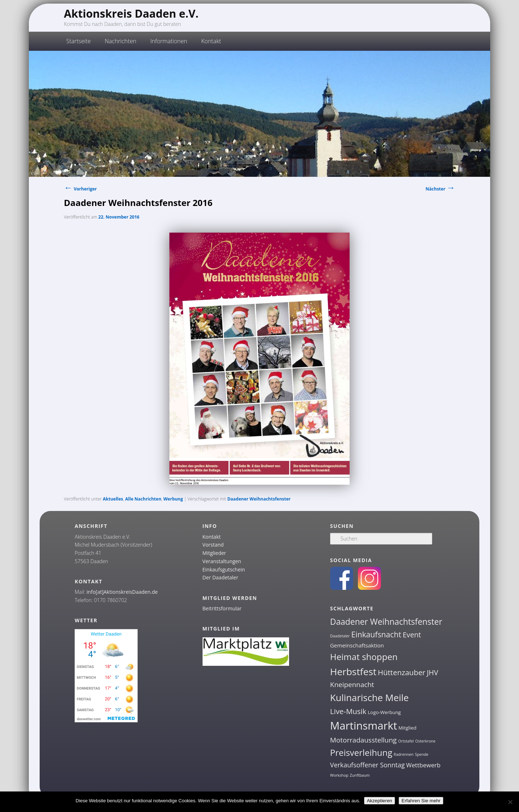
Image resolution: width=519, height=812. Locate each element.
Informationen (169, 41)
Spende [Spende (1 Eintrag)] (422, 754)
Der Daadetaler (220, 577)
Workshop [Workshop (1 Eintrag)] (339, 775)
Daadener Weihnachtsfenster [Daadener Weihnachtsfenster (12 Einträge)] (386, 622)
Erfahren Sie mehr (421, 801)
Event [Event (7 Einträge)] (412, 635)
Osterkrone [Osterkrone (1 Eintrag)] (425, 741)
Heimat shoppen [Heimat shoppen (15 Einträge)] (364, 657)
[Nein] (510, 802)
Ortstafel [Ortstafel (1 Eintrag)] (406, 741)
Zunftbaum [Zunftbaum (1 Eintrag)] (360, 775)
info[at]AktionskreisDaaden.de (122, 592)
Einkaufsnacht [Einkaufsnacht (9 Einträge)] (376, 634)
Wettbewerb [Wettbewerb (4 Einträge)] (423, 765)
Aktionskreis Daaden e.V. (131, 14)
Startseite (79, 41)
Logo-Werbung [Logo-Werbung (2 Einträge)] (384, 712)
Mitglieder (214, 553)
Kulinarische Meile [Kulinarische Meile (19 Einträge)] (369, 698)
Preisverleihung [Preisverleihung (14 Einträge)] (361, 752)
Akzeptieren (380, 801)
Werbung (173, 499)
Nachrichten (121, 41)
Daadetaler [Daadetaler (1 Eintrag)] (340, 636)
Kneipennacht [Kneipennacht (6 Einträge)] (352, 685)
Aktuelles (113, 499)
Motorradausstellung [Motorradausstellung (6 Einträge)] (363, 740)
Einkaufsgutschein (224, 569)
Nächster (440, 189)
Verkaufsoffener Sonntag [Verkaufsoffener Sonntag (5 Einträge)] (367, 765)
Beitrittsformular (222, 608)
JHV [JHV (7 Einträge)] (432, 672)
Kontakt (211, 41)
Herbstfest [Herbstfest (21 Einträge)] (353, 672)
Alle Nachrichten (143, 499)
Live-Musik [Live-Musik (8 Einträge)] (348, 711)
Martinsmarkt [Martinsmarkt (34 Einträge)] (364, 726)
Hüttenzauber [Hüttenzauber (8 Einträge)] (402, 672)
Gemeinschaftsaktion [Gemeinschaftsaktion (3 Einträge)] (357, 645)
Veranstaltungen (222, 561)
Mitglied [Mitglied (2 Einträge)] (408, 728)
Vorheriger (80, 189)
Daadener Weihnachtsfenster (259, 499)
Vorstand (213, 545)
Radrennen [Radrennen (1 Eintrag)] (403, 754)
